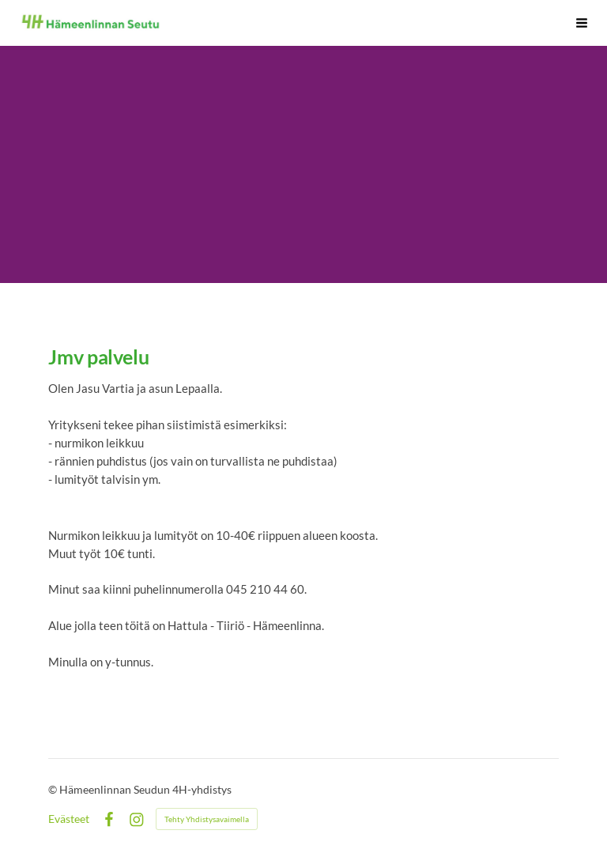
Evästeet (69, 819)
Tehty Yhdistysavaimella (207, 819)
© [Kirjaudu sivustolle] (54, 789)
